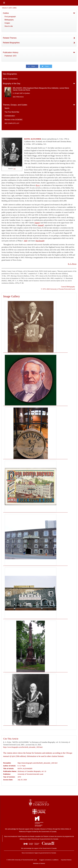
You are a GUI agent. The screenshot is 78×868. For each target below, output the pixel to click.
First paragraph (10, 17)
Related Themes (10, 38)
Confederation (10, 116)
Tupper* (37, 223)
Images (7, 23)
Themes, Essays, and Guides (15, 105)
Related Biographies (11, 43)
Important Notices (66, 860)
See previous (18, 97)
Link (14, 169)
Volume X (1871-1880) (9, 8)
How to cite (9, 26)
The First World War (12, 112)
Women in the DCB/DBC (14, 120)
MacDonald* (40, 241)
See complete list (12, 123)
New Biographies (10, 74)
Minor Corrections (10, 79)
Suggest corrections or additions (49, 860)
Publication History (11, 52)
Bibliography (9, 20)
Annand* (41, 225)
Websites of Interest (39, 863)
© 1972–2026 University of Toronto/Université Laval (58, 289)
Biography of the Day (12, 84)
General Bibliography (68, 287)
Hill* (26, 241)
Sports (7, 108)
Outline (6, 13)
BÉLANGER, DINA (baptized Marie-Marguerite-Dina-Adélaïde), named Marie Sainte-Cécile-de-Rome (41, 89)
